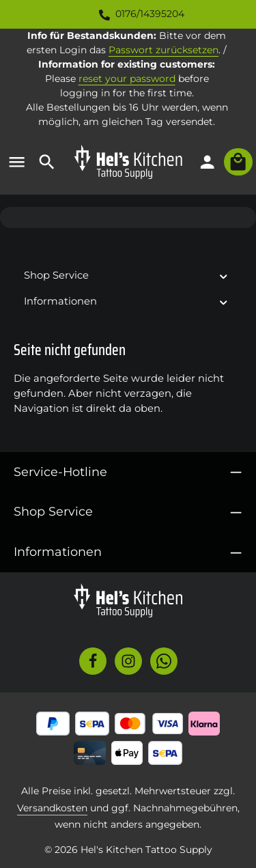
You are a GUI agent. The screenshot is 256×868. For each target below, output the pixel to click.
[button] (224, 276)
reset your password (127, 79)
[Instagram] (128, 661)
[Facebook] (93, 661)
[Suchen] (47, 162)
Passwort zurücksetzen (163, 50)
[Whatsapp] (164, 661)
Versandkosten (52, 808)
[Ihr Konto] (208, 162)
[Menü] (17, 162)
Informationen (58, 551)
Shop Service (53, 511)
